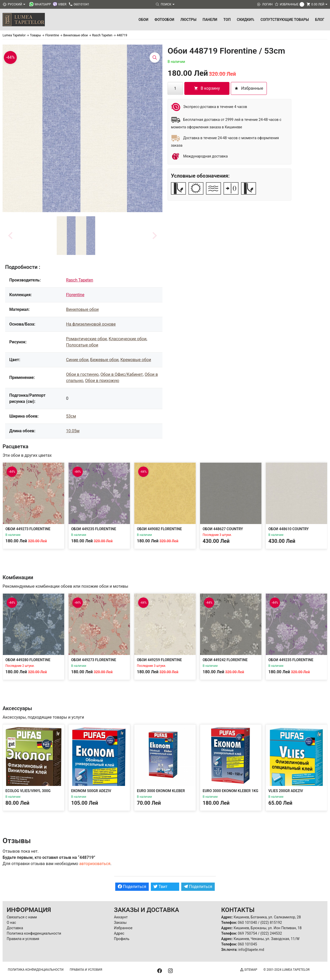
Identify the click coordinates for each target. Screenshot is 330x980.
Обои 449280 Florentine (28, 660)
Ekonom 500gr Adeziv (91, 791)
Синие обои (77, 360)
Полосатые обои (82, 345)
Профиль (122, 939)
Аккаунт (121, 917)
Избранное (123, 928)
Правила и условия (23, 939)
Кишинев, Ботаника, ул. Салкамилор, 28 (267, 917)
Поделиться (132, 887)
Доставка (15, 928)
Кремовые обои (136, 360)
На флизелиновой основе (91, 324)
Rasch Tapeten (80, 280)
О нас (11, 923)
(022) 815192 (271, 923)
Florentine (75, 295)
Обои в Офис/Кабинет (122, 374)
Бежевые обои (104, 360)
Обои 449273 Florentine (28, 529)
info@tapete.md (251, 950)
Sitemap (249, 970)
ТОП (227, 20)
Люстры (188, 20)
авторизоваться (95, 864)
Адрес (119, 933)
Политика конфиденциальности (34, 933)
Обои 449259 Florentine (159, 660)
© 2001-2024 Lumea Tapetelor (287, 970)
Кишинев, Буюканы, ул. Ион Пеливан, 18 (268, 928)
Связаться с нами (22, 917)
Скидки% (246, 20)
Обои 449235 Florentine (94, 529)
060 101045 (247, 944)
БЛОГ (320, 20)
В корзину (207, 88)
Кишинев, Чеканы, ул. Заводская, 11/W (266, 939)
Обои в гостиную (82, 374)
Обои (143, 20)
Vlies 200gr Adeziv (286, 791)
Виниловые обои (82, 309)
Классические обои (127, 339)
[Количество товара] (175, 88)
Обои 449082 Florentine (159, 529)
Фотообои (164, 20)
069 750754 (247, 933)
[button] (76, 236)
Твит (160, 887)
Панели (210, 20)
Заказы (120, 923)
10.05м (73, 431)
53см (71, 416)
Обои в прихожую (102, 381)
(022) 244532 (271, 933)
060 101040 (247, 923)
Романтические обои (86, 339)
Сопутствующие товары (285, 20)
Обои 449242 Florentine (225, 660)
